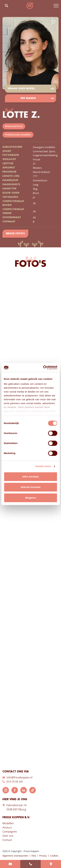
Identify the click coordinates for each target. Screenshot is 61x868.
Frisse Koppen (30, 6)
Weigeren (30, 498)
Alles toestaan (31, 477)
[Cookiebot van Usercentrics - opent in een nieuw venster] (43, 367)
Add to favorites (53, 22)
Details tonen (43, 466)
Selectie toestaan (30, 487)
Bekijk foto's (15, 234)
